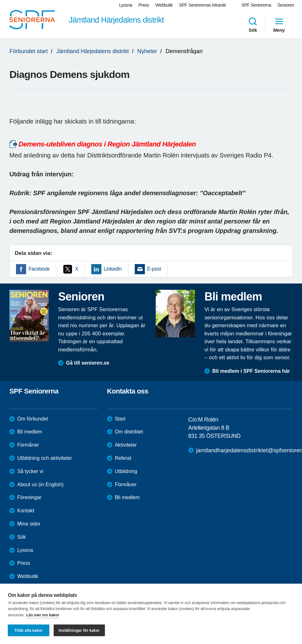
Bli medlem (30, 432)
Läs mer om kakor (43, 615)
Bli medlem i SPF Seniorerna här (251, 371)
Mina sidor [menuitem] (29, 524)
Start (120, 419)
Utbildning (126, 471)
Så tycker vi (30, 471)
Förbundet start (29, 51)
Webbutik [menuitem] (164, 5)
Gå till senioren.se (88, 363)
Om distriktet (129, 432)
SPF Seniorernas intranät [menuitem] (202, 5)
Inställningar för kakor (79, 630)
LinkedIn (113, 269)
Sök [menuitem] (253, 25)
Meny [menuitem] (279, 25)
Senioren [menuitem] (286, 5)
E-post (154, 269)
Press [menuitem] (144, 5)
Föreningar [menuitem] (29, 497)
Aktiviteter (126, 445)
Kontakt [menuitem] (26, 511)
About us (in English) (40, 484)
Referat (123, 458)
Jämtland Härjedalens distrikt (92, 51)
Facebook (39, 269)
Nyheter (147, 51)
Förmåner (28, 445)
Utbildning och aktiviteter (45, 458)
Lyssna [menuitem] (126, 5)
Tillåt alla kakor (29, 630)
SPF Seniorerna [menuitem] (256, 5)
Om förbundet (33, 419)
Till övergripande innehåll (0, 0)
